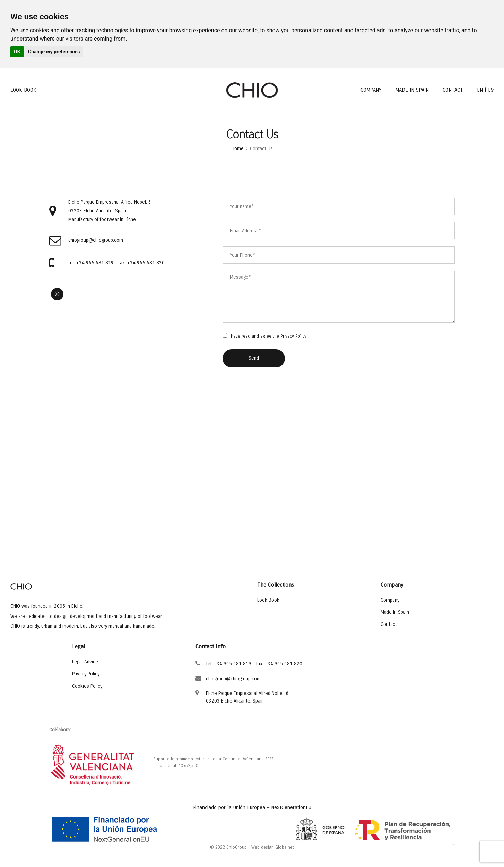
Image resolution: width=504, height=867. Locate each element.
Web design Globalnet (273, 847)
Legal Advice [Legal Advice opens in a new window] (85, 662)
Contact (389, 624)
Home (238, 149)
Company (390, 600)
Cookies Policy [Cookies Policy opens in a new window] (87, 686)
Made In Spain (395, 612)
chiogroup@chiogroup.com (233, 679)
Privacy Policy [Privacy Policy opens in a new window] (293, 336)
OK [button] (17, 52)
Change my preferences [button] (54, 52)
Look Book (268, 600)
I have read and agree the (267, 336)
